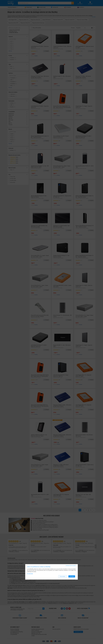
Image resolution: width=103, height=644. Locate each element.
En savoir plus (30, 574)
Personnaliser (63, 576)
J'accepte (72, 576)
